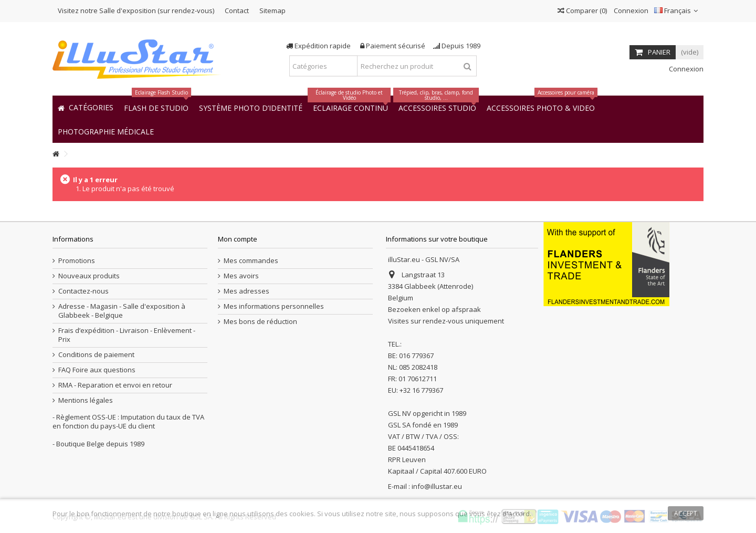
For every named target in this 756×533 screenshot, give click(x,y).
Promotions (77, 261)
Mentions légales (86, 400)
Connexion (630, 11)
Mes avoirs (241, 276)
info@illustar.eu (437, 486)
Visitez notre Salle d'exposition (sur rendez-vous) (136, 11)
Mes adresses (246, 291)
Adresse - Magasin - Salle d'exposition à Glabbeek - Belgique (122, 311)
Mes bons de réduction (260, 322)
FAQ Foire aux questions (97, 370)
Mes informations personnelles (274, 306)
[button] (106, 131)
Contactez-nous (83, 291)
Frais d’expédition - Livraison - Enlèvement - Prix (127, 335)
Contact (237, 11)
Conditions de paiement (96, 355)
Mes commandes (251, 261)
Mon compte (238, 239)
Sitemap (272, 11)
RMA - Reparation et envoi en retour (115, 385)
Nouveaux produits (89, 276)
